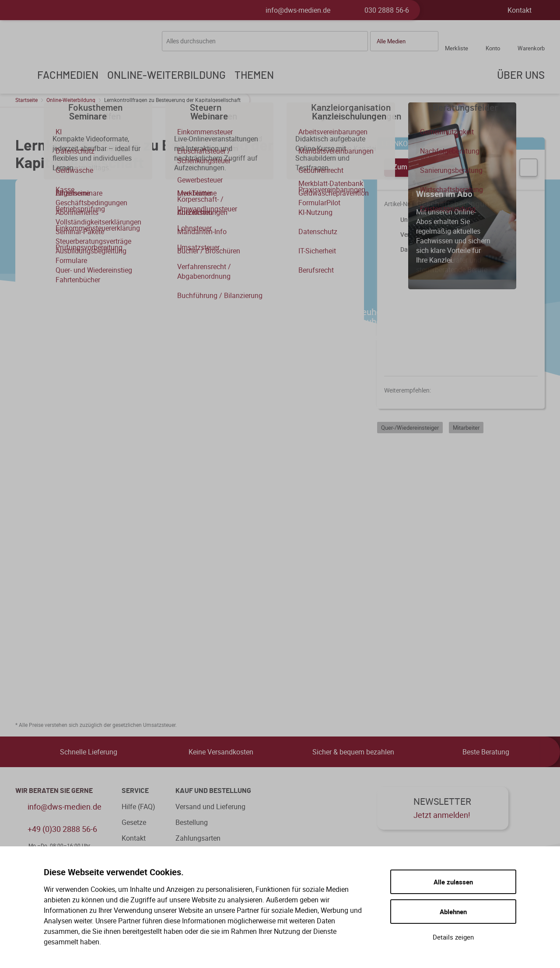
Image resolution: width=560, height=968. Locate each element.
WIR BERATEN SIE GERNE (54, 791)
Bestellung (192, 822)
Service (135, 791)
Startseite (26, 100)
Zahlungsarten (198, 838)
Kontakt (520, 10)
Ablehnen (453, 912)
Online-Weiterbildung (71, 100)
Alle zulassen (453, 882)
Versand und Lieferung (210, 807)
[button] (404, 41)
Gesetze (134, 822)
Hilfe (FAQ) (138, 807)
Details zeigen (453, 937)
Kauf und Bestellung (213, 791)
